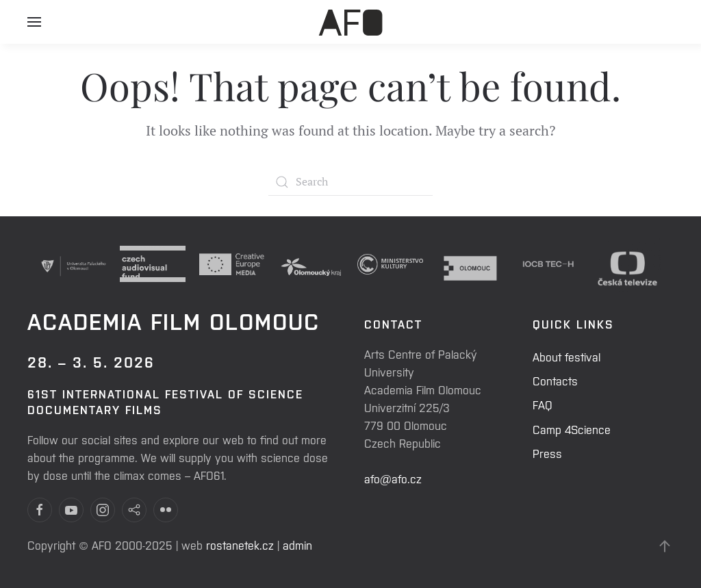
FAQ (543, 405)
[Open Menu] (34, 27)
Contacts (555, 381)
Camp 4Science (572, 429)
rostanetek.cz (240, 545)
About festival (566, 357)
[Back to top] (665, 546)
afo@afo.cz (393, 478)
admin (297, 545)
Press (547, 453)
